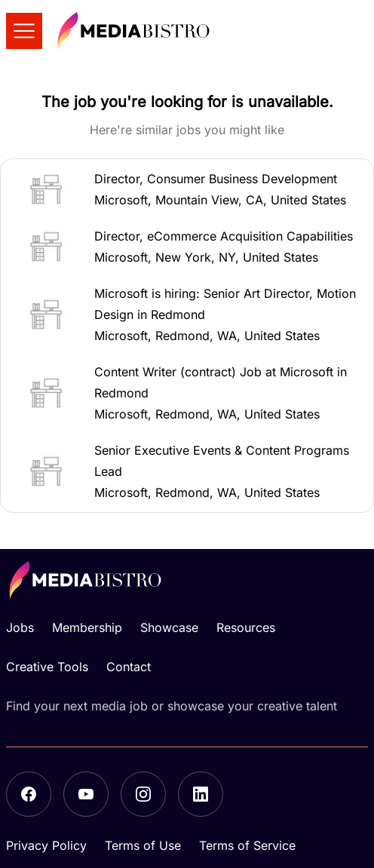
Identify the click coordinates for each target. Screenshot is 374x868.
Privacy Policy (46, 845)
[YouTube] (86, 794)
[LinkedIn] (201, 794)
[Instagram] (143, 794)
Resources (246, 627)
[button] (187, 189)
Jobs (20, 627)
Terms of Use (143, 845)
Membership (87, 627)
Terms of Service (247, 845)
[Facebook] (29, 794)
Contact (129, 667)
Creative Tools (47, 667)
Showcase (169, 627)
